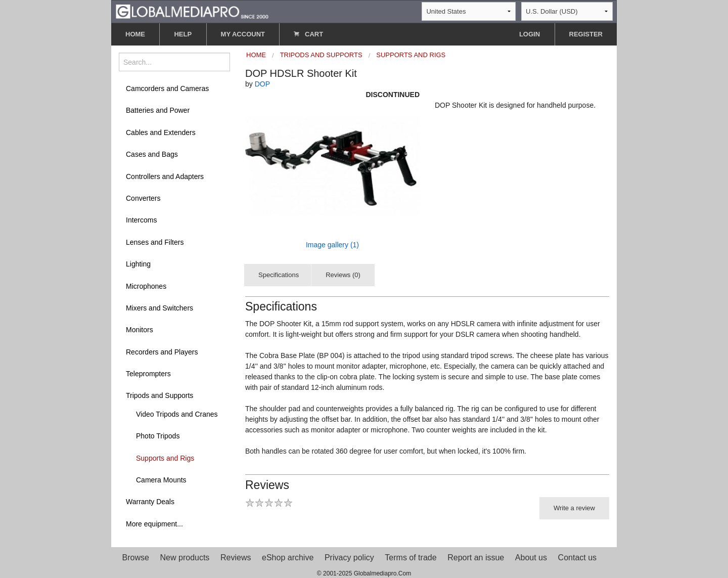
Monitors (140, 330)
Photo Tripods (158, 436)
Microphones (146, 286)
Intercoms (141, 220)
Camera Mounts (161, 480)
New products (185, 558)
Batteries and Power (158, 110)
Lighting (138, 264)
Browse (136, 558)
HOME (135, 34)
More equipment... (154, 524)
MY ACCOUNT (243, 34)
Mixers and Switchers (160, 308)
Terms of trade (411, 558)
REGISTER (586, 34)
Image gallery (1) (332, 245)
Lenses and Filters (155, 242)
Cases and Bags (152, 154)
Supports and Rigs (165, 458)
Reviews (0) (343, 275)
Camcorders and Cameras (167, 88)
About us (531, 558)
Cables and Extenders (161, 132)
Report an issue (476, 558)
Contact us (577, 558)
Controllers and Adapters (165, 176)
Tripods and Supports (160, 395)
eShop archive (288, 558)
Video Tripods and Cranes (177, 414)
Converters (143, 198)
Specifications (279, 275)
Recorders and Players (162, 352)
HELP (183, 34)
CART (308, 34)
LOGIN (530, 34)
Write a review (574, 508)
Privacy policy (349, 558)
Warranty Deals (150, 502)
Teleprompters (148, 374)
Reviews (236, 558)
